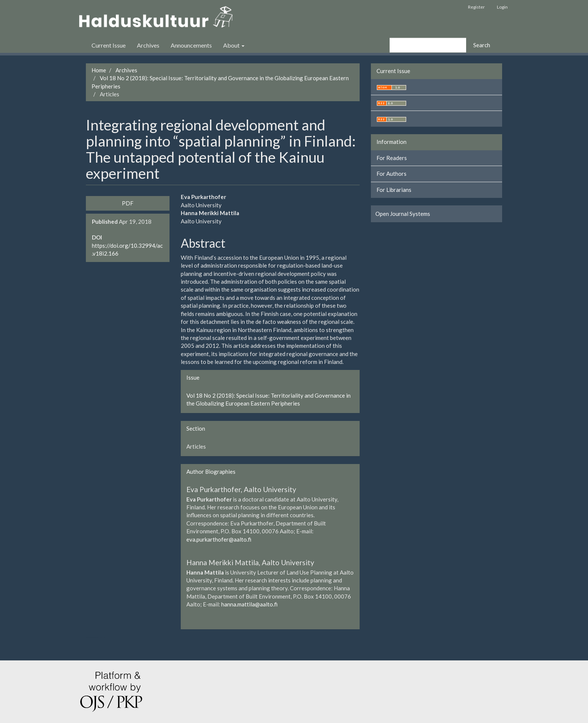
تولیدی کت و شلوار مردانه (91, 637)
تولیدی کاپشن (88, 637)
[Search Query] (428, 45)
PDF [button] (128, 203)
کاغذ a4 (105, 637)
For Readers (392, 158)
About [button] (234, 45)
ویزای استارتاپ (87, 637)
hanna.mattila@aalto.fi (249, 604)
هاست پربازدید (95, 637)
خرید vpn (103, 637)
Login (502, 7)
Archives (148, 45)
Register (476, 7)
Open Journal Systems (403, 214)
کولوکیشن (97, 637)
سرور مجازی (94, 637)
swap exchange (100, 637)
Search (482, 45)
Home (99, 70)
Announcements (191, 45)
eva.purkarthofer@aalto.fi (219, 539)
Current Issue (109, 45)
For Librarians (394, 190)
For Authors (391, 174)
